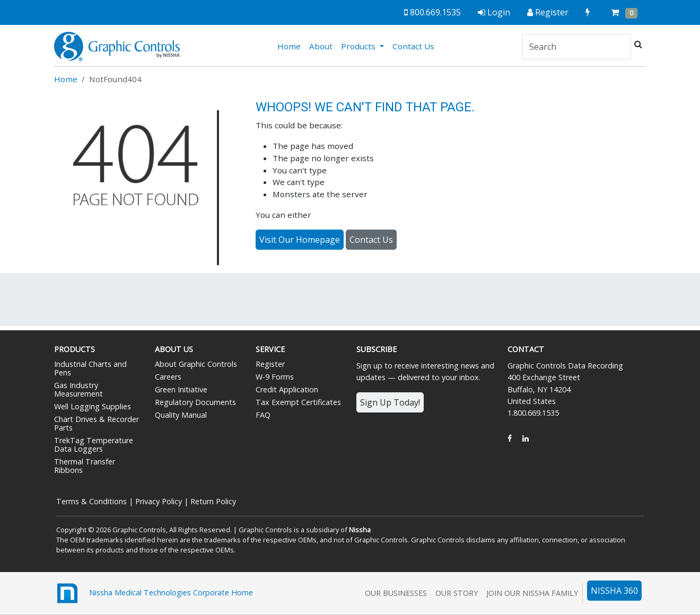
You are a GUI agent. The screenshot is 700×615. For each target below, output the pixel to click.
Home (291, 46)
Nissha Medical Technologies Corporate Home (154, 593)
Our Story (457, 593)
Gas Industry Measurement (78, 389)
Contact (526, 349)
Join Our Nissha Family (532, 593)
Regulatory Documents (195, 402)
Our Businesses (396, 593)
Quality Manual (181, 415)
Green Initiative (181, 389)
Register (270, 364)
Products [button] (359, 46)
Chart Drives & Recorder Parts (97, 423)
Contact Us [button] (371, 240)
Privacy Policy (159, 501)
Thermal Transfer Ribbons (85, 466)
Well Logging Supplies (93, 406)
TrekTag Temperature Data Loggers (94, 445)
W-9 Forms (275, 377)
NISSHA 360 (614, 591)
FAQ (263, 415)
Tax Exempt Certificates (298, 402)
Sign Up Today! (390, 402)
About (321, 46)
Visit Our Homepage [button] (300, 240)
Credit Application (287, 389)
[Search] (577, 47)
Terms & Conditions (91, 501)
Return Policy (213, 501)
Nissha (360, 530)
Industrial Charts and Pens (90, 368)
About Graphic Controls (196, 364)
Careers (168, 377)
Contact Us (413, 46)
